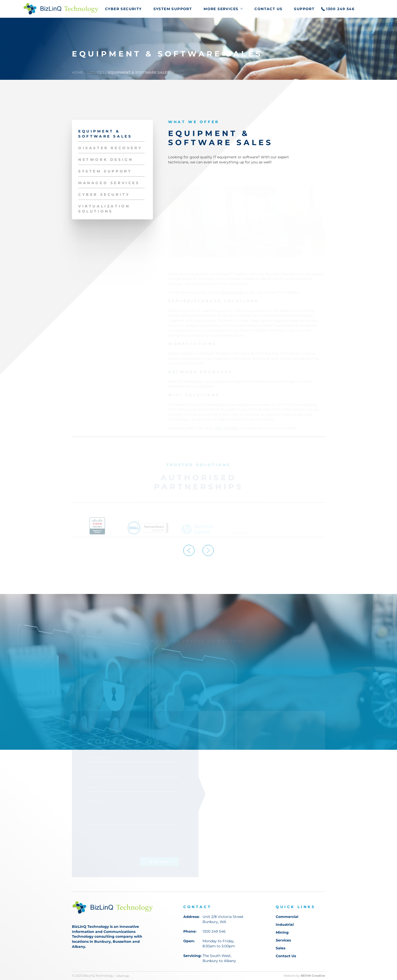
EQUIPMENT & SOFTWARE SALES (139, 72)
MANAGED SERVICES (109, 183)
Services (283, 940)
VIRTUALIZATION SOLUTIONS (104, 209)
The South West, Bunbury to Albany (219, 958)
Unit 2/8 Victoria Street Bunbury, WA (223, 919)
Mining (282, 932)
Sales (281, 948)
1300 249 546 (340, 9)
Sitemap (123, 976)
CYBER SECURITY (123, 9)
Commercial (287, 917)
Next (208, 550)
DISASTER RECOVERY (110, 148)
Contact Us (268, 9)
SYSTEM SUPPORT (173, 9)
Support (304, 9)
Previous (189, 550)
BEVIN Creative (313, 976)
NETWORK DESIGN (106, 160)
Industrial (285, 925)
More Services (221, 9)
